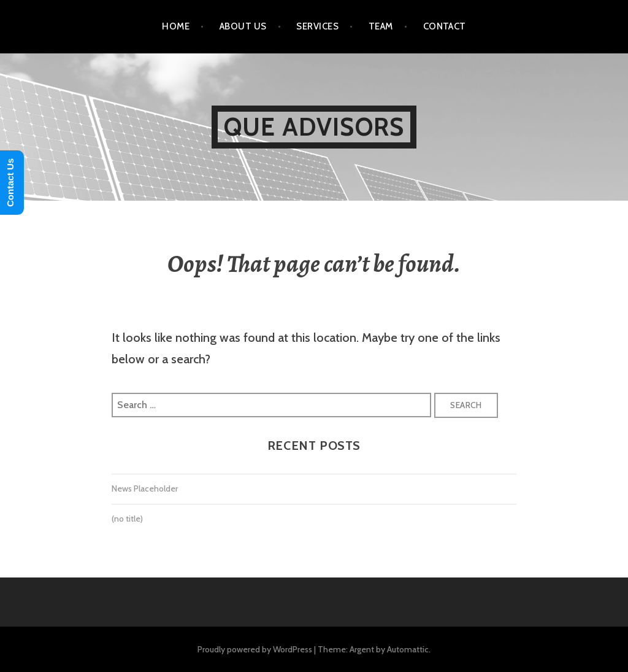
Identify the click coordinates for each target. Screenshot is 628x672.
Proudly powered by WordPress (255, 649)
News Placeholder (145, 489)
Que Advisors (314, 127)
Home (176, 26)
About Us (243, 26)
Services (317, 26)
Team (381, 26)
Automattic (408, 649)
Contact (445, 26)
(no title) (127, 519)
